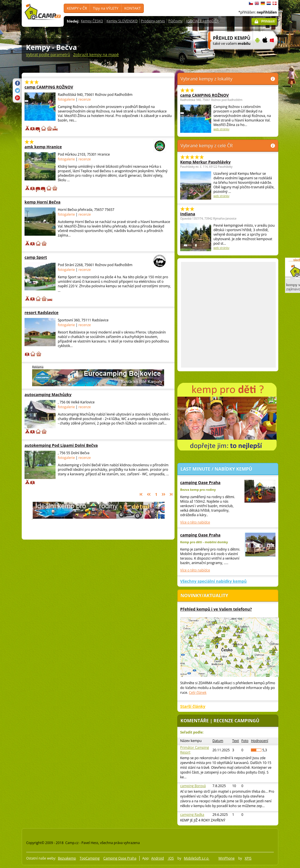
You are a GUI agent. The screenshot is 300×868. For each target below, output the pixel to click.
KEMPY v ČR (77, 8)
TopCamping (90, 858)
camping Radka (192, 815)
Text (235, 741)
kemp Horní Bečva (59, 202)
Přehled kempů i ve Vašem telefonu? (216, 609)
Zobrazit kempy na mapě (96, 55)
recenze (85, 99)
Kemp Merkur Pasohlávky (205, 162)
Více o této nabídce (195, 522)
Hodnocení (260, 741)
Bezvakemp (67, 858)
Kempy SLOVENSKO (122, 21)
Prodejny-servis (153, 21)
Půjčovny (175, 21)
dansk (275, 3)
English (257, 3)
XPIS (248, 858)
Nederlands (269, 3)
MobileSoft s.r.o (197, 858)
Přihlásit (268, 21)
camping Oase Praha (200, 482)
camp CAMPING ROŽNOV (59, 87)
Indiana (188, 214)
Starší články (193, 706)
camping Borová (193, 786)
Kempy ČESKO (92, 21)
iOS (171, 858)
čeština (251, 3)
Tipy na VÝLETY (105, 8)
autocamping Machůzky (59, 395)
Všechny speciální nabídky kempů (213, 581)
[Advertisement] (73, 315)
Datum (218, 741)
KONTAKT (133, 8)
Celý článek (198, 693)
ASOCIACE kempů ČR (202, 21)
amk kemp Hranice (80, 147)
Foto (245, 741)
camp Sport (80, 257)
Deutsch (263, 3)
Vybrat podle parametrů (48, 55)
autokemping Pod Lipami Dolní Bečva (61, 445)
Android (157, 858)
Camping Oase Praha (120, 858)
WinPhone (227, 858)
